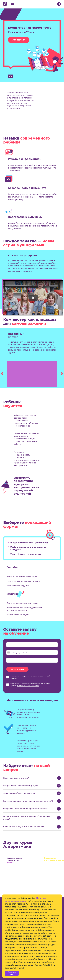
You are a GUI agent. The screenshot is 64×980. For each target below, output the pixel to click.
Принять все (12, 973)
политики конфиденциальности (28, 686)
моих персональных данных (39, 684)
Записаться (19, 40)
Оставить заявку (17, 669)
